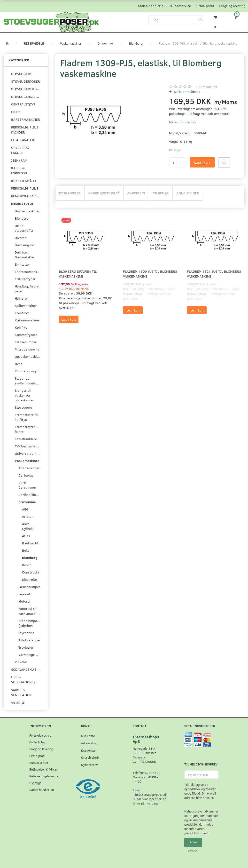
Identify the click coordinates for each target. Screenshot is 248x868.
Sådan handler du (152, 6)
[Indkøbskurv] (238, 17)
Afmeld (193, 851)
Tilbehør (161, 193)
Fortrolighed (38, 742)
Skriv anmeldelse (186, 92)
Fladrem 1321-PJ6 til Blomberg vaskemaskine (214, 274)
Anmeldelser (188, 193)
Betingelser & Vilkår (43, 769)
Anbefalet (136, 193)
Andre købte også (104, 193)
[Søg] (200, 20)
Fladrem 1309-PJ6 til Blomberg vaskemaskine (150, 274)
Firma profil (205, 6)
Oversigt (35, 783)
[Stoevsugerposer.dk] (51, 22)
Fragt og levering (232, 6)
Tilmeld (193, 842)
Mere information (182, 122)
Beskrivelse (70, 193)
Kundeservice (181, 6)
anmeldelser (206, 87)
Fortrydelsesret (40, 735)
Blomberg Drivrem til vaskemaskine (78, 274)
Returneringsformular (44, 776)
